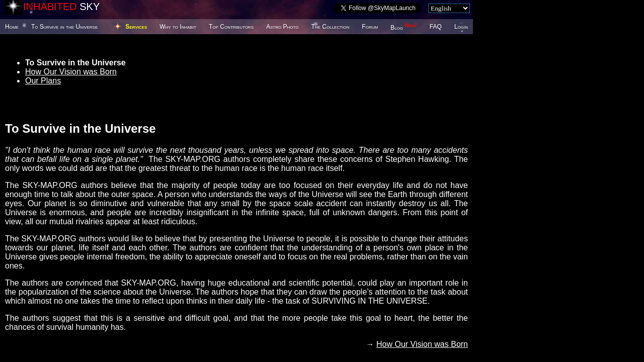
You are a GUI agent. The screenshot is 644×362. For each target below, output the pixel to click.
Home (12, 27)
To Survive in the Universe (64, 27)
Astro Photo (283, 27)
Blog (404, 28)
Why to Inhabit (178, 27)
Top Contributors (231, 27)
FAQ (436, 27)
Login (461, 27)
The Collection (331, 27)
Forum (370, 27)
